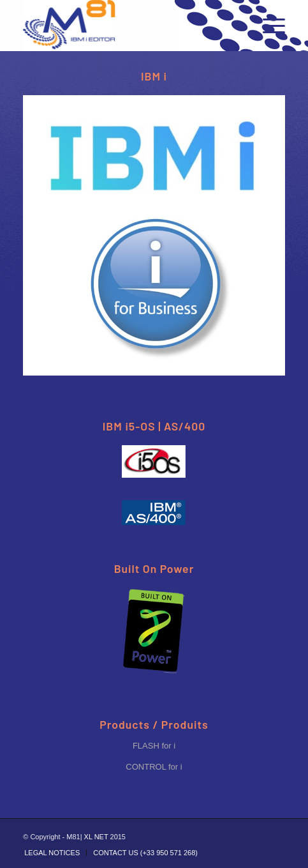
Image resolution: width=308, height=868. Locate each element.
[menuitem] (52, 853)
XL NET (96, 837)
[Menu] (268, 26)
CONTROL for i (154, 767)
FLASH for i (154, 746)
